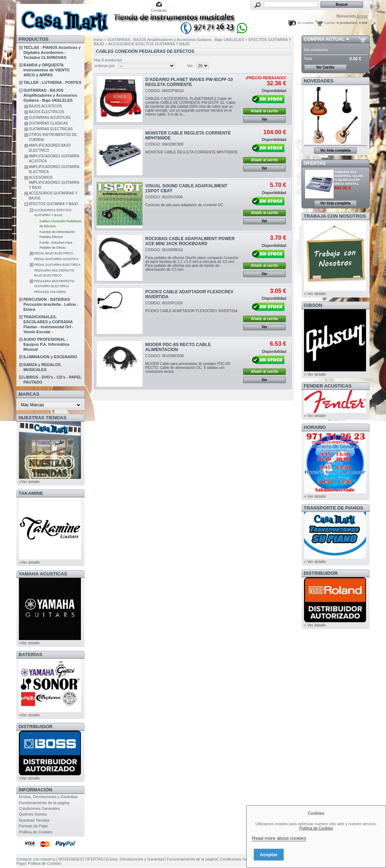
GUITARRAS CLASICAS (48, 123)
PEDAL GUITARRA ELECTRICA (57, 265)
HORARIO (315, 427)
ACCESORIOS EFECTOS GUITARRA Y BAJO (149, 44)
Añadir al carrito (265, 111)
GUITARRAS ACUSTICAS (50, 118)
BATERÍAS (30, 654)
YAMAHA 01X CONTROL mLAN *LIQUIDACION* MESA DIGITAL (349, 178)
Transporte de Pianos (333, 508)
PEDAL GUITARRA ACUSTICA (56, 259)
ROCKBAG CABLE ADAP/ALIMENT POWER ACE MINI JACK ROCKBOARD (190, 241)
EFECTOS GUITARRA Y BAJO (53, 204)
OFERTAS (315, 163)
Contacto (159, 10)
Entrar (362, 16)
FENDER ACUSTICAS (328, 386)
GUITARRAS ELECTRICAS (51, 129)
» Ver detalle (315, 294)
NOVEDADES (319, 81)
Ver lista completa (335, 150)
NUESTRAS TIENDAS (42, 418)
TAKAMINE (31, 493)
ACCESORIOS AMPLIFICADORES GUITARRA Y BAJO (54, 182)
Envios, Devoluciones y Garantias (48, 797)
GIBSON (313, 305)
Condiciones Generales (39, 808)
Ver (190, 66)
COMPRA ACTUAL (324, 39)
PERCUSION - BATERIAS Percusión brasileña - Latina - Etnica (51, 304)
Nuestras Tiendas (34, 820)
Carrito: (330, 23)
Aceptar (269, 855)
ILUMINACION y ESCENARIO (50, 357)
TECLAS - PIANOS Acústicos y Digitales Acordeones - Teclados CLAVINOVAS (52, 52)
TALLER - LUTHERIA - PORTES (53, 82)
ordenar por (105, 66)
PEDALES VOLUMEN (50, 292)
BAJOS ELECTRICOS (47, 112)
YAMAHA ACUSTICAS (43, 574)
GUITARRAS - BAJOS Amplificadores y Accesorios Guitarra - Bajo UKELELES (50, 95)
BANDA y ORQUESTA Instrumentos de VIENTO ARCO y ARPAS (47, 70)
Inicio (98, 40)
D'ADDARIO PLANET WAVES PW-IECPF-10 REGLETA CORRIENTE (189, 82)
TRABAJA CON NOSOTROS (335, 216)
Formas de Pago (33, 826)
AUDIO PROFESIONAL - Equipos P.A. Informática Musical (47, 344)
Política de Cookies (316, 828)
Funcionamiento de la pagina (44, 803)
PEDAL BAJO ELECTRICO (54, 253)
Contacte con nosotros (36, 859)
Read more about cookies (279, 838)
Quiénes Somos (33, 814)
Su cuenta (305, 23)
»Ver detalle (29, 482)
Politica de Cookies (36, 832)
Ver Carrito (325, 67)
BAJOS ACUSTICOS (45, 106)
